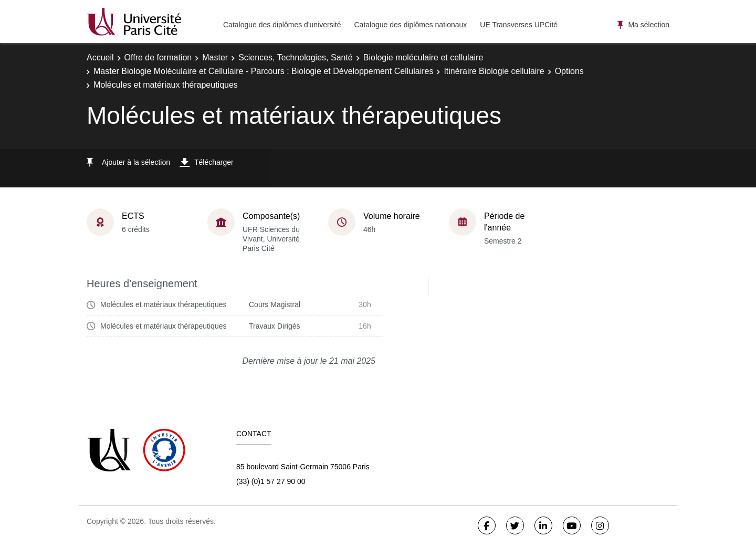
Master (215, 57)
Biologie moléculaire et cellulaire (423, 57)
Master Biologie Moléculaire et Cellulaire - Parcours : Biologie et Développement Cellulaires (263, 71)
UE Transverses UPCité (519, 25)
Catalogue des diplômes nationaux (410, 25)
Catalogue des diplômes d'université (282, 25)
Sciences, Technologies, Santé (296, 57)
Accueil (100, 57)
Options (569, 71)
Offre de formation (158, 57)
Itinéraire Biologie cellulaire (494, 71)
